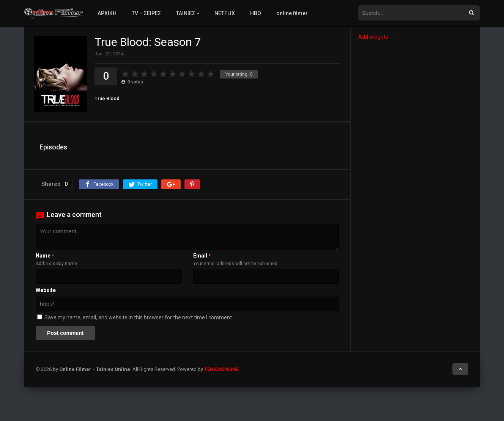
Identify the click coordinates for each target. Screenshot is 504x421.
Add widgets (373, 37)
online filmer (292, 13)
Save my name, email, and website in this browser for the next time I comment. (139, 317)
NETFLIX (225, 13)
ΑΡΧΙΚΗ (107, 13)
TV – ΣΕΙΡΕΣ (146, 13)
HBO (256, 13)
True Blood (107, 98)
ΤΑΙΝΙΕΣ (186, 13)
